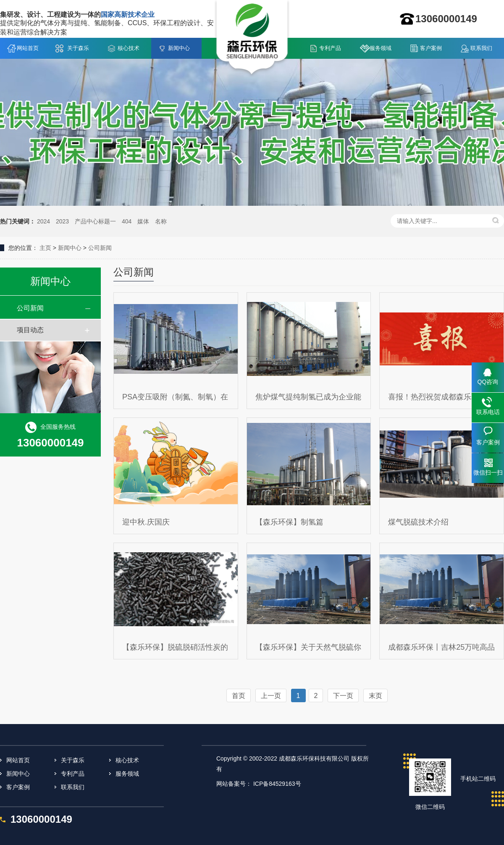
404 (127, 221)
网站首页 (28, 48)
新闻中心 (179, 48)
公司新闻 (100, 248)
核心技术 (129, 48)
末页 (375, 696)
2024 (43, 221)
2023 (62, 221)
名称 (161, 221)
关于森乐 (78, 48)
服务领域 (381, 48)
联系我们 (481, 48)
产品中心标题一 (95, 221)
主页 (45, 248)
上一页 (271, 696)
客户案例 (431, 48)
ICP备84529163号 (277, 784)
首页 (239, 696)
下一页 (343, 696)
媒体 (143, 221)
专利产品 (330, 48)
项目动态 (30, 330)
